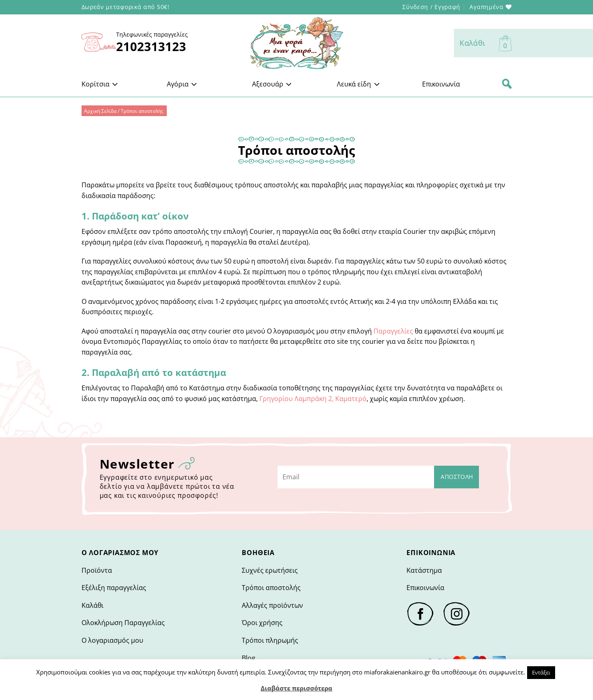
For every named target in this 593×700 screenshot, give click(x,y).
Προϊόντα (97, 570)
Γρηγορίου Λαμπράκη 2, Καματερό (313, 399)
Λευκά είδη (358, 84)
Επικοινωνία (441, 84)
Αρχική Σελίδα (100, 111)
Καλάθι (92, 605)
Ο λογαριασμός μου (112, 640)
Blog (249, 658)
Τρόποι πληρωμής (270, 640)
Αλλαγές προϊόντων (272, 605)
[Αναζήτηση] (507, 84)
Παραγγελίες (393, 331)
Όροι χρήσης (262, 623)
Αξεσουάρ (272, 84)
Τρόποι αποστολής (271, 588)
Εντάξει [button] (541, 672)
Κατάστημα (424, 570)
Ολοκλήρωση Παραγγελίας (123, 623)
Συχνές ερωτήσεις (270, 570)
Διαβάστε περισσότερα (296, 688)
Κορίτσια (100, 84)
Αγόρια (182, 84)
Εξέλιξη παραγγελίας (114, 588)
